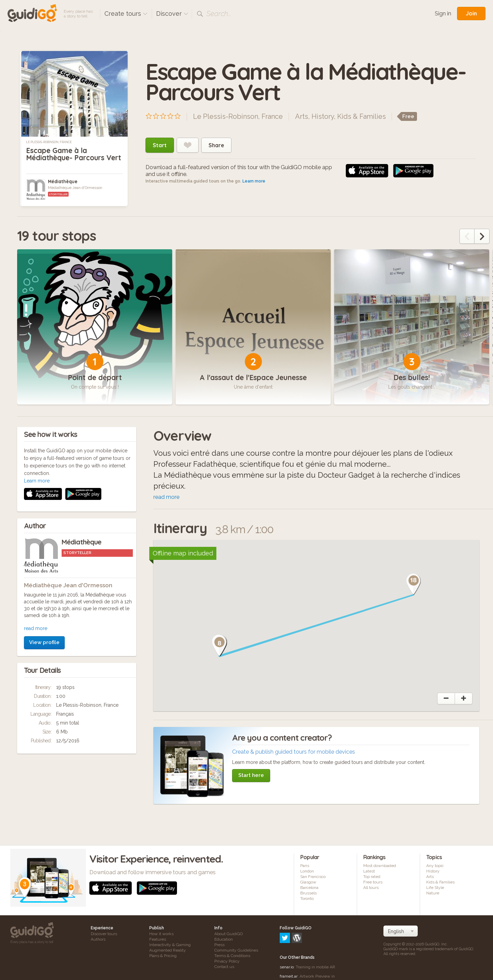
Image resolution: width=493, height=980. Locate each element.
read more (36, 537)
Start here (251, 775)
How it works (161, 934)
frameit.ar (289, 947)
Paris (305, 866)
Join (471, 13)
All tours (371, 888)
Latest (369, 871)
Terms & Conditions (232, 956)
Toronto (307, 899)
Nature (433, 893)
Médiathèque (63, 181)
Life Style (435, 888)
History (323, 116)
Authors (98, 939)
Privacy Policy (227, 961)
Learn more (254, 181)
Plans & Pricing (163, 956)
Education (224, 939)
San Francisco (313, 877)
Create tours (126, 14)
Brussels (308, 893)
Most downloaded (380, 866)
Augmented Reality (168, 950)
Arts (302, 116)
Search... (219, 14)
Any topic (435, 866)
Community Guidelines (236, 950)
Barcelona (309, 888)
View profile (44, 551)
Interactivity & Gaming (170, 945)
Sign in (443, 14)
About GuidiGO (229, 934)
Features (158, 939)
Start (160, 145)
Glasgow (308, 882)
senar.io (287, 938)
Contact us (224, 967)
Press (219, 945)
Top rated (372, 877)
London (307, 871)
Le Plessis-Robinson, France (49, 142)
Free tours (373, 882)
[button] (219, 646)
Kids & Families (362, 116)
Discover (172, 14)
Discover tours (104, 934)
